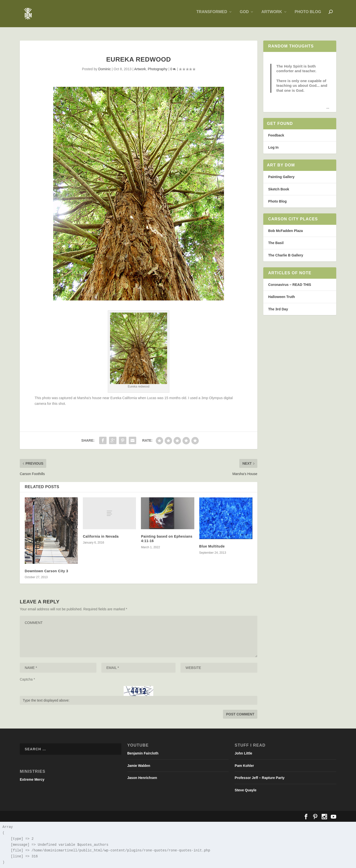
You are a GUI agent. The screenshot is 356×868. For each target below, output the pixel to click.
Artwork (272, 15)
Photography (158, 69)
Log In (273, 148)
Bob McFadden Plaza (286, 231)
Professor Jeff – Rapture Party (260, 778)
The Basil (276, 243)
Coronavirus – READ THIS (290, 285)
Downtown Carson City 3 (46, 571)
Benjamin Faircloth (143, 753)
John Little (243, 753)
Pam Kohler (244, 766)
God (244, 15)
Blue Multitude (212, 547)
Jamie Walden (139, 766)
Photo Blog (308, 15)
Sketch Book (279, 189)
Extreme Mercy (32, 779)
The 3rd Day (278, 309)
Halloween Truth (282, 297)
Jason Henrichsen (142, 778)
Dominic (105, 69)
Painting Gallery (281, 177)
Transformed (212, 15)
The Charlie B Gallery (286, 255)
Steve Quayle (245, 790)
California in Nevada (101, 536)
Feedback (276, 135)
